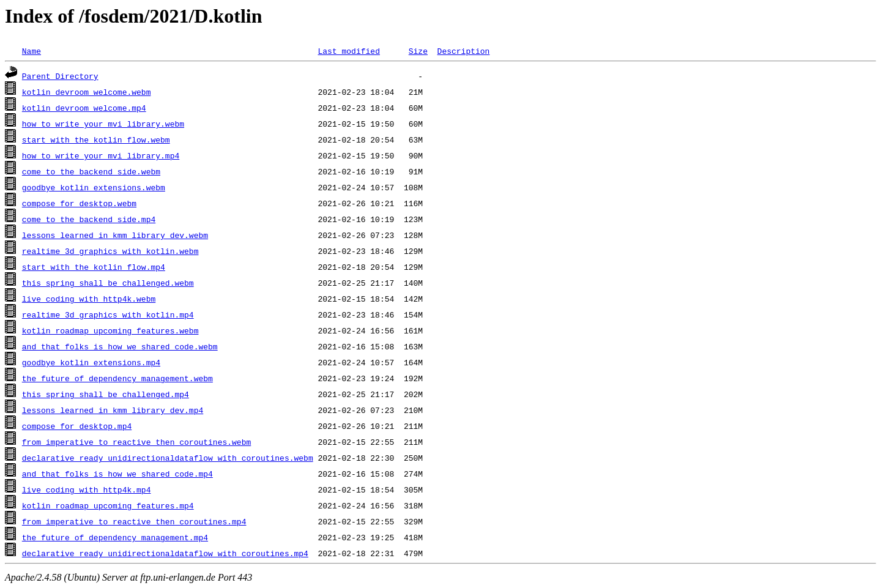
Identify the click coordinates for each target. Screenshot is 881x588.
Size (418, 51)
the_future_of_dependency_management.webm (117, 378)
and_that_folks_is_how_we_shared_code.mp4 (117, 474)
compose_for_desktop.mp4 (77, 426)
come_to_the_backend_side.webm (91, 171)
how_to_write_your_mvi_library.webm (103, 124)
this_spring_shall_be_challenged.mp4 (106, 394)
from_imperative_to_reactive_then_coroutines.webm (136, 442)
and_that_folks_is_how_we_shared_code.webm (120, 346)
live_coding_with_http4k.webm (89, 299)
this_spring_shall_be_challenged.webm (108, 283)
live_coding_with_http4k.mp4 (87, 489)
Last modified (348, 51)
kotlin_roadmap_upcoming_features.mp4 (108, 505)
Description (463, 51)
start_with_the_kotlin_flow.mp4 (94, 267)
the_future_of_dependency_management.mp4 (115, 537)
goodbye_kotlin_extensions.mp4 (91, 362)
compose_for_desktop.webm (79, 203)
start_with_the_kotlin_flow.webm (96, 140)
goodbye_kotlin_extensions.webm (94, 187)
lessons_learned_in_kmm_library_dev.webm (115, 235)
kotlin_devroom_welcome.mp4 (84, 108)
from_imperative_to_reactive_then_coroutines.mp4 (134, 521)
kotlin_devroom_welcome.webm (87, 92)
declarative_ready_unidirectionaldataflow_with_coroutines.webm (168, 458)
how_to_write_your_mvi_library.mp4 (101, 155)
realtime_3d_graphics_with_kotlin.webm (110, 251)
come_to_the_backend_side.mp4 (89, 219)
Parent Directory (60, 76)
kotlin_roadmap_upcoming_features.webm (110, 330)
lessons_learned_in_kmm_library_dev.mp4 (113, 410)
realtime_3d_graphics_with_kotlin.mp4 (108, 314)
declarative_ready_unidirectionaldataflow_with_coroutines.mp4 (165, 553)
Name (32, 51)
